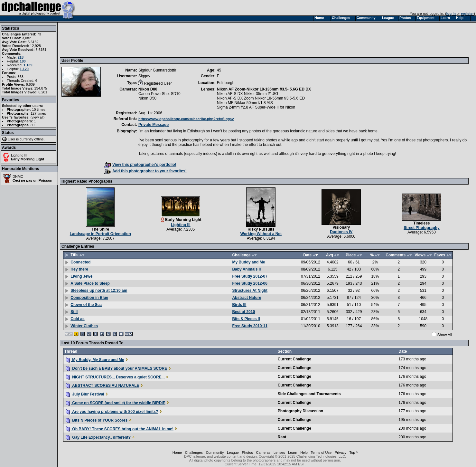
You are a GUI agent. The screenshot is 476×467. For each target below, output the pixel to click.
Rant (282, 437)
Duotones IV (341, 232)
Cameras (263, 453)
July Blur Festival (85, 394)
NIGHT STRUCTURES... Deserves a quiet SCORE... (115, 377)
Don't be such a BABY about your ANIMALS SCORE (116, 368)
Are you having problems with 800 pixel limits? (112, 412)
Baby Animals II (246, 269)
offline (39, 139)
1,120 (24, 69)
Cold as (77, 319)
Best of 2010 (243, 312)
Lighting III (19, 155)
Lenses (279, 453)
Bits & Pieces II (246, 319)
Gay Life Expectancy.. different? (98, 437)
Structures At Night (250, 291)
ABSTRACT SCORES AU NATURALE (103, 386)
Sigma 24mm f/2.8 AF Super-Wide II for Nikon (256, 107)
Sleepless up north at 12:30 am (99, 291)
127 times (38, 113)
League (233, 453)
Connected (80, 262)
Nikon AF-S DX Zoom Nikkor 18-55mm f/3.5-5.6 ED (261, 98)
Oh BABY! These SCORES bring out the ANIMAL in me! (120, 429)
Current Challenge (294, 359)
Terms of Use (321, 453)
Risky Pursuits (261, 229)
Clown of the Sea (86, 305)
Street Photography (421, 228)
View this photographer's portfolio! (140, 165)
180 (23, 61)
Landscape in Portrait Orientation (100, 234)
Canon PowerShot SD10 (159, 94)
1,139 (28, 65)
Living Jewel (82, 276)
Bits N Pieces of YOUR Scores (97, 420)
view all (38, 117)
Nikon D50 (147, 98)
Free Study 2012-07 (250, 276)
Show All (444, 335)
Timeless (421, 223)
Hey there (79, 269)
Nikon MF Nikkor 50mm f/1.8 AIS (245, 103)
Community (215, 453)
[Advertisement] (179, 40)
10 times (39, 110)
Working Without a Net (261, 234)
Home (177, 453)
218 (21, 57)
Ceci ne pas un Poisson (32, 180)
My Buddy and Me (248, 262)
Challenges (194, 453)
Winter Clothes (84, 326)
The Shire (100, 229)
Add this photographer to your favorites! (145, 171)
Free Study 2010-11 (250, 326)
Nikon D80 (148, 89)
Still (74, 312)
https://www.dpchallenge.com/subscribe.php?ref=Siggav (186, 119)
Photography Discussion (300, 411)
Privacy (341, 453)
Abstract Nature (247, 298)
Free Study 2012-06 (250, 283)
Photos (247, 453)
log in (451, 14)
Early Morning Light (28, 159)
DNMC (18, 176)
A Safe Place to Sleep (90, 283)
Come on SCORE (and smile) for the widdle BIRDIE (116, 403)
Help (304, 453)
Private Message (154, 125)
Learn (293, 453)
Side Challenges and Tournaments (309, 394)
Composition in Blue (89, 298)
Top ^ (354, 453)
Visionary (341, 227)
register (467, 14)
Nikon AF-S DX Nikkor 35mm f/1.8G (248, 94)
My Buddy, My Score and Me (95, 360)
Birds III (239, 305)
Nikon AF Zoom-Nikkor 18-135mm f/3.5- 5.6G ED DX (264, 89)
